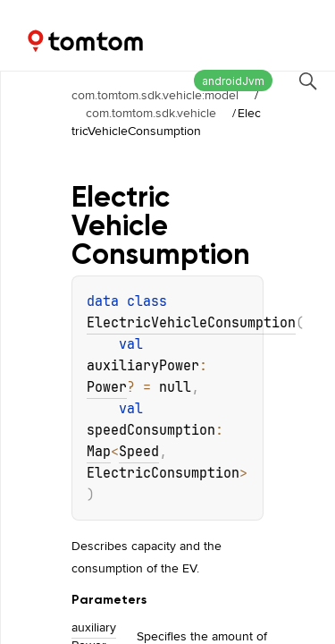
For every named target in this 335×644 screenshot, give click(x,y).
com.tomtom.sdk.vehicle (151, 113)
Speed (139, 452)
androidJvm (233, 81)
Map (99, 452)
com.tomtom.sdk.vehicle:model (155, 95)
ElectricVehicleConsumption (191, 323)
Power (107, 387)
